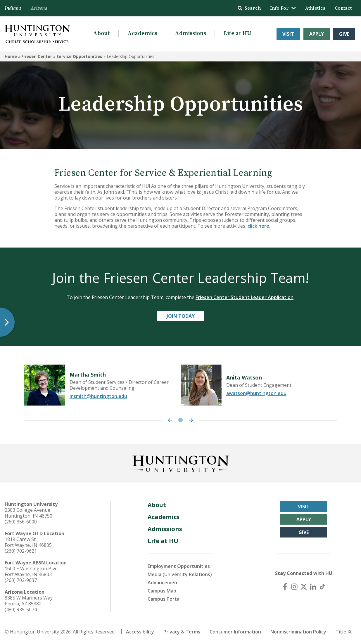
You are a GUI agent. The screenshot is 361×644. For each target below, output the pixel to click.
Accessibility (140, 632)
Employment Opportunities (179, 566)
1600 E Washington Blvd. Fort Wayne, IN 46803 (32, 571)
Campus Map (162, 591)
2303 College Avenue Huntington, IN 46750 (28, 513)
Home (11, 56)
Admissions (190, 34)
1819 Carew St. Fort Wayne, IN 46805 (28, 542)
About (101, 34)
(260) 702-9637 (21, 580)
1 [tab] (180, 420)
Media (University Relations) (180, 574)
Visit (288, 34)
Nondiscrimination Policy (298, 632)
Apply (317, 34)
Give (344, 34)
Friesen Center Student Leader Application (245, 297)
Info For (283, 8)
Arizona (39, 8)
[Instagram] (294, 587)
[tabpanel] (102, 385)
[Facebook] (285, 587)
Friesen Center (37, 56)
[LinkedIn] (313, 587)
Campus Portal (164, 599)
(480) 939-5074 (21, 609)
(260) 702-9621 (21, 551)
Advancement (164, 583)
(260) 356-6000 (21, 522)
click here (258, 226)
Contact (343, 8)
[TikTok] (322, 587)
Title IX (344, 632)
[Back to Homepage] (181, 463)
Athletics (315, 8)
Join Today (181, 316)
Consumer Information (235, 632)
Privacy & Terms (182, 632)
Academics (142, 34)
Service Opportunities (79, 56)
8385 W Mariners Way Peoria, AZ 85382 (29, 601)
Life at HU (237, 34)
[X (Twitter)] (304, 587)
